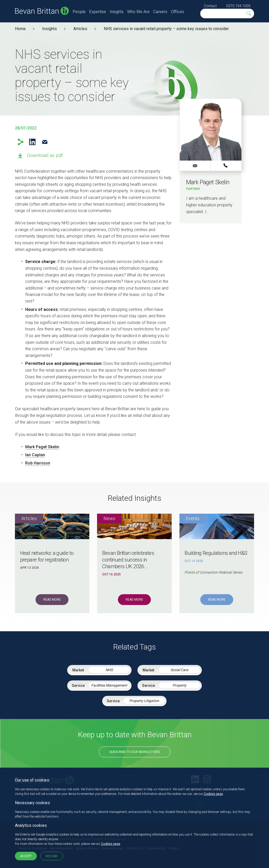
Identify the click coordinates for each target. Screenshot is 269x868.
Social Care (179, 670)
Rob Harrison (38, 463)
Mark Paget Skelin (42, 447)
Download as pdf (45, 155)
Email (45, 142)
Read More (52, 600)
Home (20, 29)
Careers (160, 12)
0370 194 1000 (238, 6)
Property (179, 685)
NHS (109, 670)
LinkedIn (32, 142)
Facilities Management (109, 685)
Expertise (98, 12)
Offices (177, 12)
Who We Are (138, 12)
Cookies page (213, 794)
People (79, 12)
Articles (80, 29)
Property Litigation (144, 701)
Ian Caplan (35, 455)
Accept (26, 856)
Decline (52, 856)
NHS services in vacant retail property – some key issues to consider (166, 29)
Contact (210, 6)
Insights (117, 12)
